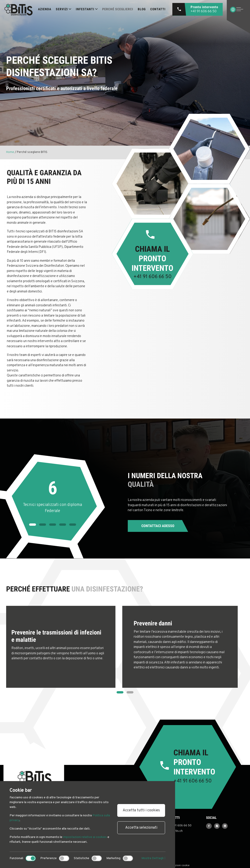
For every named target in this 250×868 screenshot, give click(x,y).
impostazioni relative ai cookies (85, 837)
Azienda (45, 9)
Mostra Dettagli (153, 858)
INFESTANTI (87, 9)
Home (10, 152)
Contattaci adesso (158, 526)
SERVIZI (64, 9)
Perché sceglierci (118, 9)
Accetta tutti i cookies (141, 810)
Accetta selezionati (141, 828)
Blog (142, 9)
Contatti (158, 9)
